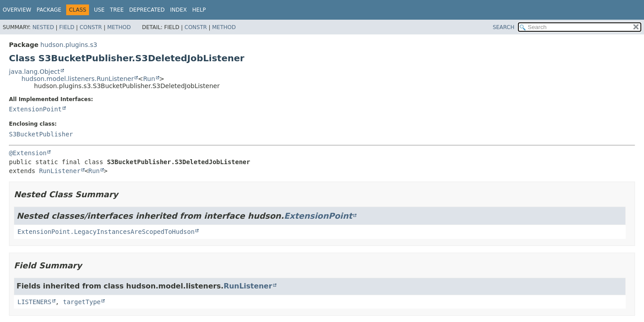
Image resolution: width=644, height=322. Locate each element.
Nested (43, 27)
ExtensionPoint (35, 109)
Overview (17, 10)
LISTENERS (34, 302)
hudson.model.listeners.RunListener (78, 79)
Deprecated (147, 10)
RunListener (60, 171)
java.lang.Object (34, 72)
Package (49, 10)
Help (199, 10)
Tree (117, 10)
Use (99, 10)
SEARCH (504, 27)
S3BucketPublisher (41, 134)
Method (119, 27)
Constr (91, 27)
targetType (82, 302)
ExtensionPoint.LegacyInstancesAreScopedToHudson (106, 232)
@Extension (28, 153)
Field (67, 27)
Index (178, 10)
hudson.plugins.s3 (69, 45)
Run (149, 79)
